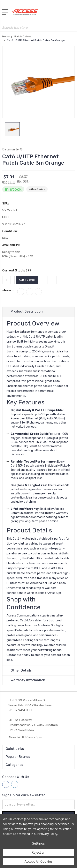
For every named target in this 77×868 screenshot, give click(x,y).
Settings (38, 843)
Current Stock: (17, 270)
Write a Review (37, 189)
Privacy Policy (48, 834)
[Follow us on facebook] (6, 784)
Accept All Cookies (39, 861)
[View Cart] (72, 13)
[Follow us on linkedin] (15, 784)
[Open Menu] (6, 12)
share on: (9, 290)
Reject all (38, 852)
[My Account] (55, 13)
